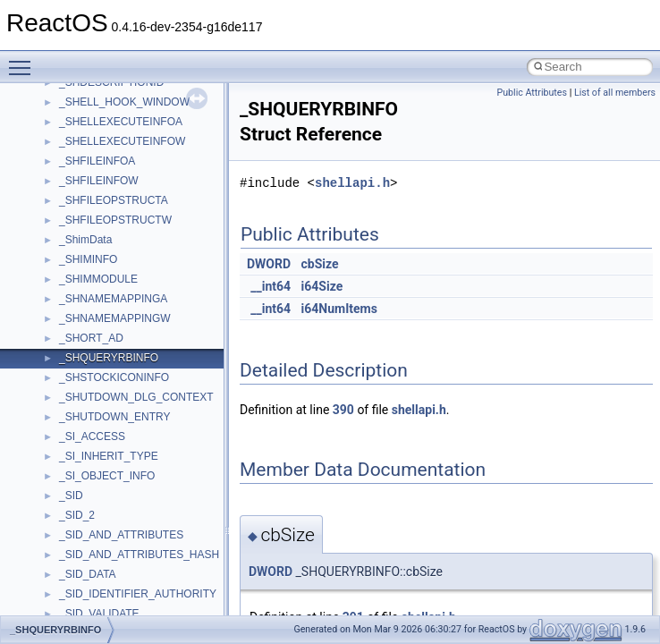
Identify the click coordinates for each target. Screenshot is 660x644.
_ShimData (85, 240)
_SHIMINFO (88, 259)
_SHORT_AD (91, 338)
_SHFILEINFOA (97, 161)
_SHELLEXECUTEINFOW (122, 141)
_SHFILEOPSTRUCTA (114, 200)
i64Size (322, 286)
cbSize (320, 264)
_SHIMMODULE (98, 279)
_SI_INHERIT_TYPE (109, 456)
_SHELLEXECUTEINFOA (121, 122)
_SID (71, 496)
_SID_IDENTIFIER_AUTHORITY (138, 594)
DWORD (269, 264)
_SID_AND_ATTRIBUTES (121, 535)
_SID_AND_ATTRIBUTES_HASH (139, 555)
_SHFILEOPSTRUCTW (115, 220)
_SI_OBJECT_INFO (107, 476)
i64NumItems (339, 309)
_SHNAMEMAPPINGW (115, 318)
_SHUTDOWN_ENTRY (114, 417)
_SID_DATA (88, 574)
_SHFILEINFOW (99, 181)
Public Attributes (532, 93)
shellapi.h (352, 183)
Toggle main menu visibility (24, 60)
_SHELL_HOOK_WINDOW (124, 102)
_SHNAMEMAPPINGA (113, 299)
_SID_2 (77, 515)
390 (343, 410)
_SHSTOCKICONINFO (114, 377)
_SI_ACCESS (92, 436)
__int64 (271, 286)
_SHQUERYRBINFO (109, 358)
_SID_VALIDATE (99, 614)
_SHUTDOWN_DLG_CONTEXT (136, 397)
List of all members (615, 93)
